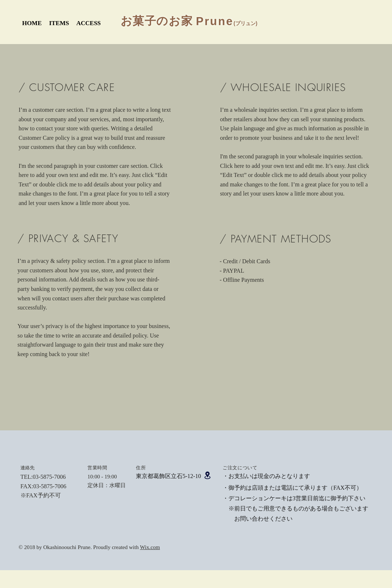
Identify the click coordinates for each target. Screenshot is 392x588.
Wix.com (150, 547)
